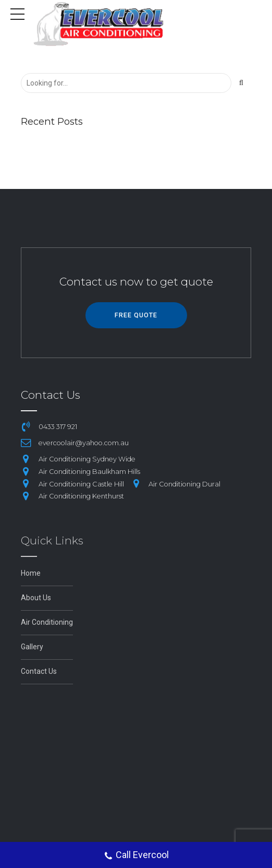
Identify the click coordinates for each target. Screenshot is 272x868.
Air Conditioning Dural (184, 484)
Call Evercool (136, 856)
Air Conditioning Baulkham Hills (89, 472)
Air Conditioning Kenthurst (81, 496)
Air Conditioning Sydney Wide (87, 459)
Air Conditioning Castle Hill (81, 484)
